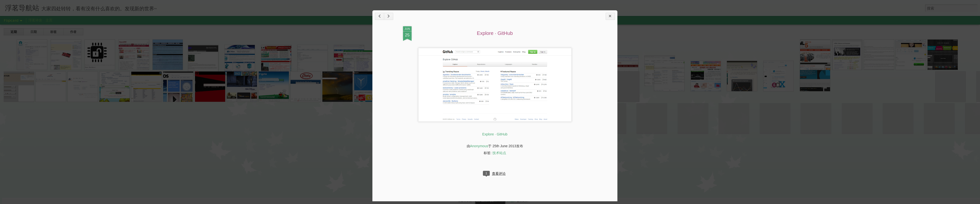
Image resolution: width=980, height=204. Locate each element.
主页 (49, 20)
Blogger (511, 201)
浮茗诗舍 (35, 20)
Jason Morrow (493, 201)
